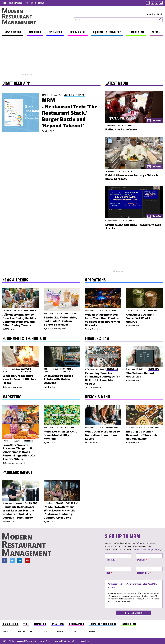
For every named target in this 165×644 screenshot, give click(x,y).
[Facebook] (148, 3)
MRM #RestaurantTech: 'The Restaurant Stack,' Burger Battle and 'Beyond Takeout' (70, 113)
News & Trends (30, 310)
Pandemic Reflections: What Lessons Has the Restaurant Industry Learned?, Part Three (18, 512)
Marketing (28, 441)
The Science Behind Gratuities (140, 375)
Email (108, 573)
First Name (110, 560)
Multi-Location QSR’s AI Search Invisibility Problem (61, 435)
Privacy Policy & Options (146, 550)
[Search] (161, 20)
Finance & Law (112, 369)
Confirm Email (143, 573)
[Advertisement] (82, 56)
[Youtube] (161, 3)
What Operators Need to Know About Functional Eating (102, 435)
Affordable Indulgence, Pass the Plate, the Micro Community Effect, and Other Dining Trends (20, 320)
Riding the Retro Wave (121, 129)
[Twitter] (152, 3)
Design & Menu (112, 427)
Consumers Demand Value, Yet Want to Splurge (140, 318)
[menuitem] (5, 3)
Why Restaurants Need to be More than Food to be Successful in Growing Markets (103, 320)
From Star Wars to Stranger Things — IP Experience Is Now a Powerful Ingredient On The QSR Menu (19, 452)
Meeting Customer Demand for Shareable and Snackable (142, 435)
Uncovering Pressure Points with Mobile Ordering (58, 379)
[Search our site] (116, 20)
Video (130, 125)
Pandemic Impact (31, 503)
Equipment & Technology (74, 95)
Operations (111, 310)
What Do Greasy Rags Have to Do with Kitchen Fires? (19, 379)
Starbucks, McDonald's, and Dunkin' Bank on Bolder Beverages (60, 321)
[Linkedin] (157, 3)
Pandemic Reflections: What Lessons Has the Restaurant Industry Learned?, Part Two (60, 512)
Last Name (141, 560)
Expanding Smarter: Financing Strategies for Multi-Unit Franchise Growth (102, 378)
